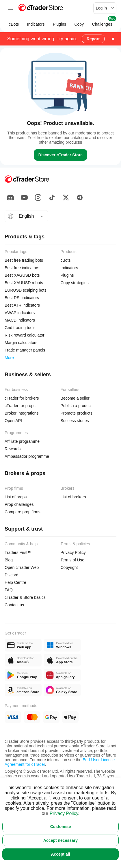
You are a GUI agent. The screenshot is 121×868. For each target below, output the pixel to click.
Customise (61, 827)
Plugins (59, 27)
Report (93, 39)
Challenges (102, 24)
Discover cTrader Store (60, 155)
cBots (14, 27)
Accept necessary (60, 840)
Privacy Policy (64, 813)
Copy (79, 27)
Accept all (60, 854)
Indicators (36, 27)
